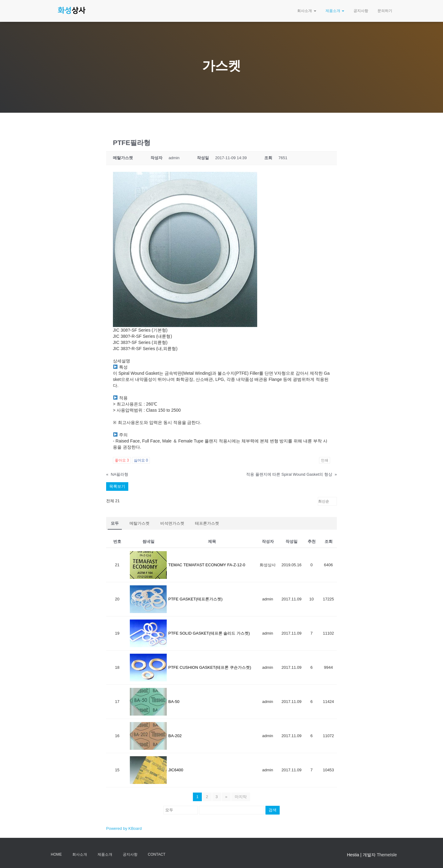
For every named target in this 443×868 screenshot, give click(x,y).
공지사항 (361, 11)
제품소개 (335, 11)
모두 (115, 523)
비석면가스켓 (172, 523)
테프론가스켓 (207, 523)
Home (56, 854)
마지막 (241, 797)
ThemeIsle (387, 855)
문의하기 (385, 11)
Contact (157, 854)
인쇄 (325, 460)
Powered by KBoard (124, 828)
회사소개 (307, 11)
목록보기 (117, 486)
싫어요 (141, 460)
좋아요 (122, 460)
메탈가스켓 (140, 523)
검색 (273, 810)
